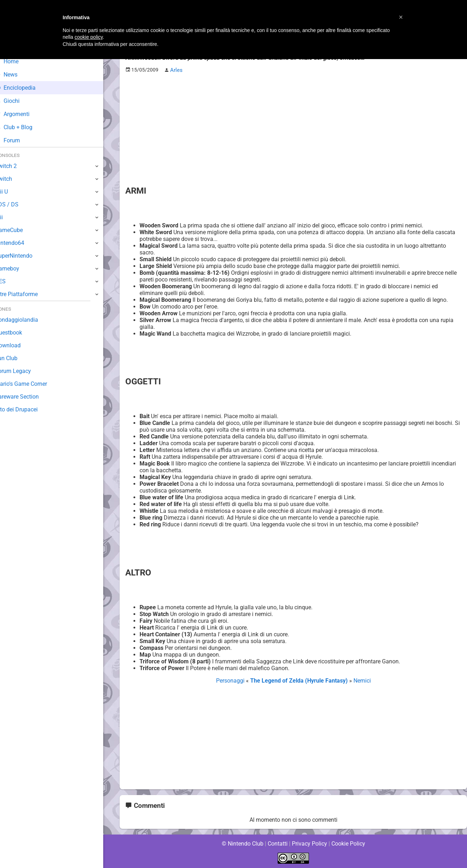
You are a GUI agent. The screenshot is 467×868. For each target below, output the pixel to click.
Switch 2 (17, 166)
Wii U (12, 192)
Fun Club (17, 358)
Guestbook (19, 333)
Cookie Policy (348, 843)
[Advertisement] (293, 128)
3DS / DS (17, 204)
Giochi (18, 101)
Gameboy (18, 269)
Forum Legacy (24, 371)
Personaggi (232, 680)
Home (18, 61)
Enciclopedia (26, 88)
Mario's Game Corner (32, 384)
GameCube (20, 230)
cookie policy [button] (88, 37)
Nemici (361, 680)
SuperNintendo (25, 256)
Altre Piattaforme (27, 294)
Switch (14, 179)
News (17, 75)
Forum (18, 140)
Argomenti (23, 114)
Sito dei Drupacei (27, 409)
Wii (10, 217)
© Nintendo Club (242, 843)
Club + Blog (24, 127)
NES (11, 281)
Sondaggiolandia (27, 320)
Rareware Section (28, 397)
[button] (401, 17)
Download (18, 345)
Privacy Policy (309, 843)
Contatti (277, 843)
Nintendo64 (20, 243)
